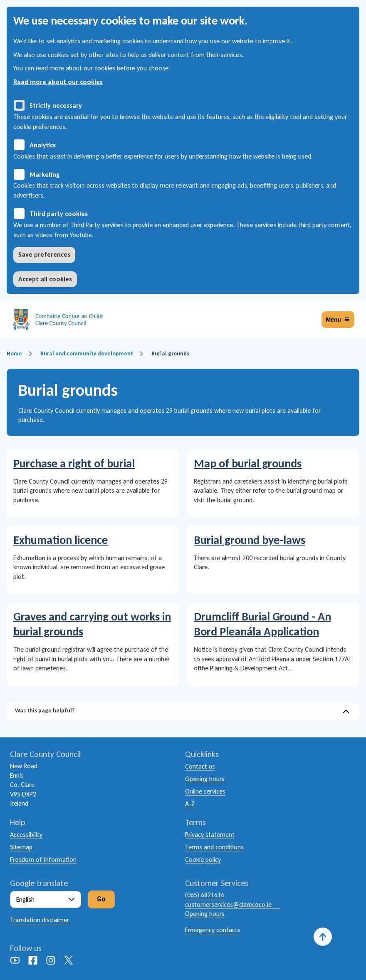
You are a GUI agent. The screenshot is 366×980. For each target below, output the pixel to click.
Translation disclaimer (40, 920)
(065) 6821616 (205, 895)
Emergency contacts (213, 930)
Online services (205, 791)
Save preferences (44, 254)
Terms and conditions (214, 847)
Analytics (43, 145)
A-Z (190, 804)
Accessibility (26, 835)
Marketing (45, 175)
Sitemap (21, 847)
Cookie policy (203, 860)
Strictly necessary (56, 105)
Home (14, 354)
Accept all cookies (45, 279)
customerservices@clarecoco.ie (228, 904)
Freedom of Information (43, 860)
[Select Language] (46, 899)
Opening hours (205, 779)
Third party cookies (59, 214)
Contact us (200, 766)
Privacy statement (210, 835)
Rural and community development (87, 354)
